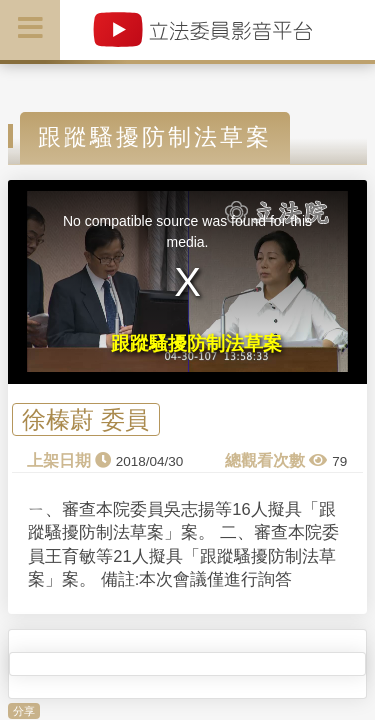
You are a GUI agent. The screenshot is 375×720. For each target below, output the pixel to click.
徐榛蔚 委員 (85, 419)
